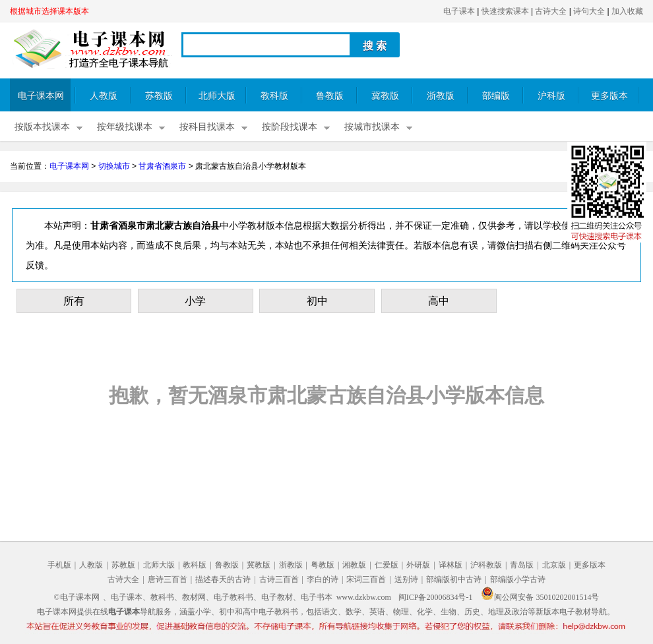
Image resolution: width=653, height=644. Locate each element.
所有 (74, 301)
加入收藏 (627, 11)
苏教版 (159, 96)
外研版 (418, 565)
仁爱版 (387, 565)
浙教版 (441, 96)
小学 (195, 301)
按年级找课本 (125, 127)
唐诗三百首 (168, 579)
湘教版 (354, 565)
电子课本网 (41, 96)
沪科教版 (486, 565)
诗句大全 (589, 11)
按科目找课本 (207, 127)
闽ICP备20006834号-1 (436, 597)
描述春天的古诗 (223, 579)
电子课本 (459, 11)
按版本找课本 (42, 127)
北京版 (554, 565)
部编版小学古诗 (518, 579)
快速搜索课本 (505, 11)
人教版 (104, 96)
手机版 (59, 565)
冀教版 (385, 96)
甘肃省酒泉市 (162, 166)
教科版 (274, 96)
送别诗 (406, 579)
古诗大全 (551, 11)
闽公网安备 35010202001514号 (540, 597)
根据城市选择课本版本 (49, 11)
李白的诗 (323, 579)
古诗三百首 (279, 579)
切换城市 (114, 166)
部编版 (496, 96)
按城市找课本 (372, 127)
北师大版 (217, 96)
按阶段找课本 (290, 127)
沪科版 (551, 96)
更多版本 (609, 96)
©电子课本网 (77, 597)
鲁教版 (330, 96)
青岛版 (522, 565)
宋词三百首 (366, 579)
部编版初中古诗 (454, 579)
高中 (439, 301)
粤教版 (323, 565)
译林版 (451, 565)
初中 (317, 301)
